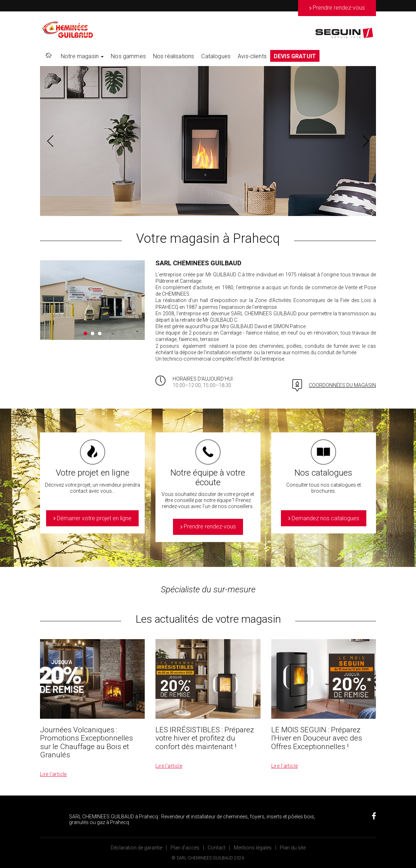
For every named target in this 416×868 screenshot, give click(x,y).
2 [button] (93, 333)
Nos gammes (128, 56)
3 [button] (100, 333)
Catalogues (216, 56)
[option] (208, 141)
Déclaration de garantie (137, 848)
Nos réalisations (174, 56)
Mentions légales (253, 848)
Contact (217, 848)
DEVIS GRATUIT (295, 56)
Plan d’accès (185, 848)
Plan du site (293, 848)
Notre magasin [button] (82, 56)
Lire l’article (53, 774)
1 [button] (85, 333)
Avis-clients (252, 56)
